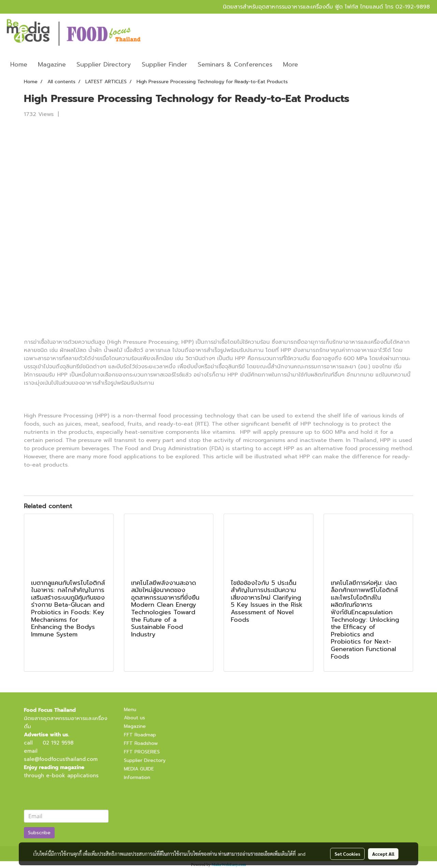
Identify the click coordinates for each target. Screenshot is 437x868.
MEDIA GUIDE (139, 769)
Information (137, 777)
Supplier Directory (104, 64)
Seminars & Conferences (235, 64)
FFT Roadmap (140, 735)
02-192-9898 (413, 7)
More (291, 64)
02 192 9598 (58, 743)
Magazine (52, 64)
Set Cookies (347, 854)
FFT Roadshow (141, 743)
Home (19, 64)
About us (135, 718)
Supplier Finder (164, 64)
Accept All (383, 854)
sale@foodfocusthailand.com (61, 759)
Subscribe (39, 833)
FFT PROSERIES (142, 752)
